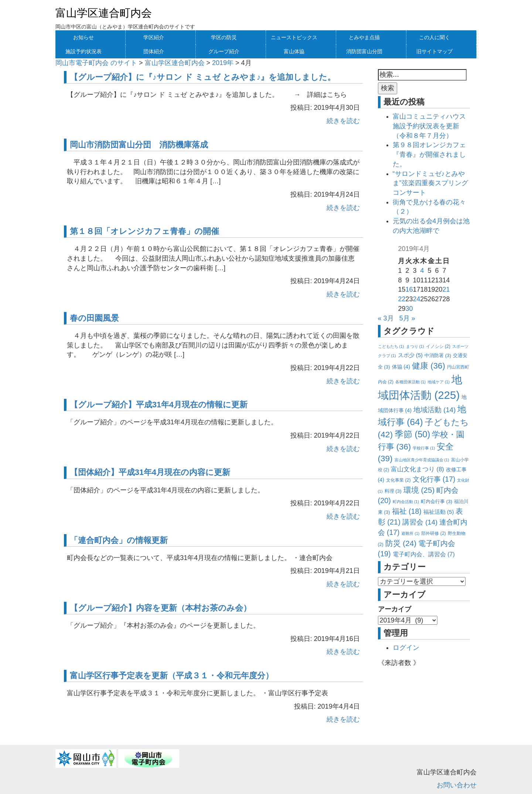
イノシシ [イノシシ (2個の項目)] (438, 346)
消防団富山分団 (364, 51)
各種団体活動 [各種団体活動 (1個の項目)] (410, 382)
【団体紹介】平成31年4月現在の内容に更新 (150, 472)
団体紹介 (154, 51)
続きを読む (343, 121)
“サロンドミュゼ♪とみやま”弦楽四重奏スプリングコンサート (430, 183)
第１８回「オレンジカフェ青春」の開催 (144, 231)
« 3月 (386, 318)
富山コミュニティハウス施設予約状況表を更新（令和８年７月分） (429, 126)
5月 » (407, 318)
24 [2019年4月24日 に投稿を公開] (416, 299)
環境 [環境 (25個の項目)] (419, 490)
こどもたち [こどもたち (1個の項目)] (391, 346)
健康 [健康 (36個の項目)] (429, 366)
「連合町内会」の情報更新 (119, 540)
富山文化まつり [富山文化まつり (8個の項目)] (417, 469)
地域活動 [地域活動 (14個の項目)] (434, 410)
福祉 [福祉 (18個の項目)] (407, 511)
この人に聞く (434, 37)
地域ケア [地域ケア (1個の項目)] (439, 382)
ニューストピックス (294, 37)
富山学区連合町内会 (104, 13)
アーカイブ (395, 609)
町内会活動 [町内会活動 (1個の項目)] (406, 502)
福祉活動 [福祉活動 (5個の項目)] (439, 512)
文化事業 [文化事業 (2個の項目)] (398, 480)
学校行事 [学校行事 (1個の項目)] (424, 448)
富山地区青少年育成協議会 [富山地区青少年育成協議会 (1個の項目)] (422, 460)
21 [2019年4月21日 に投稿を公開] (446, 289)
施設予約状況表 (83, 51)
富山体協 (294, 51)
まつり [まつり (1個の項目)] (415, 346)
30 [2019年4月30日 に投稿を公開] (409, 309)
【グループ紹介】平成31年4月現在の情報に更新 (159, 405)
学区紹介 (154, 37)
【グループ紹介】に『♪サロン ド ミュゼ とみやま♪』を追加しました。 (203, 77)
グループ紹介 (224, 51)
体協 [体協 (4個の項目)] (401, 367)
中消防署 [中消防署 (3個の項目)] (438, 355)
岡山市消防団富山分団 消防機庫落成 (139, 145)
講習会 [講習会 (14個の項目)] (420, 522)
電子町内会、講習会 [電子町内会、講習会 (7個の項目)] (424, 554)
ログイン (406, 648)
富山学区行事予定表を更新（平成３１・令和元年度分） (172, 676)
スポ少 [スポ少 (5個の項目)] (410, 355)
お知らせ (83, 37)
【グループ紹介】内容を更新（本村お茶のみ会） (161, 608)
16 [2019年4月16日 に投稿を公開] (409, 289)
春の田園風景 (94, 318)
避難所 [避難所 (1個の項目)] (410, 533)
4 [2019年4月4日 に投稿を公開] (422, 271)
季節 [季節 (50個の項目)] (412, 434)
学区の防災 (224, 37)
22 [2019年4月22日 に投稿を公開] (402, 299)
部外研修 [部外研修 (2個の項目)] (433, 533)
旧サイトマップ (434, 51)
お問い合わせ (457, 785)
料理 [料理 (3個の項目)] (393, 491)
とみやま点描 (364, 37)
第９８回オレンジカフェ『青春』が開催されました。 (429, 154)
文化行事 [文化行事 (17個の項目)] (434, 479)
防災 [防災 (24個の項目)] (401, 543)
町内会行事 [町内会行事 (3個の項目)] (436, 501)
